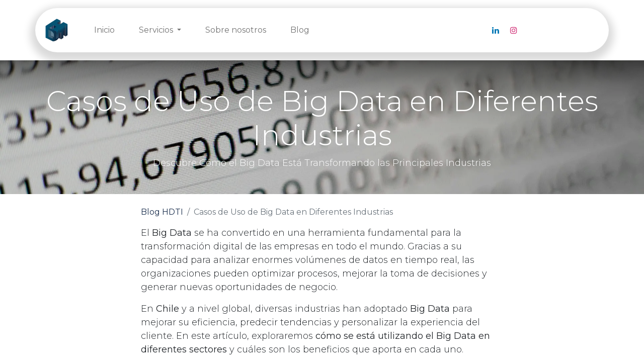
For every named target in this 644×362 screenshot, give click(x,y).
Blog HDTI (162, 212)
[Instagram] (514, 30)
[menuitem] (104, 30)
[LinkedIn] (496, 30)
